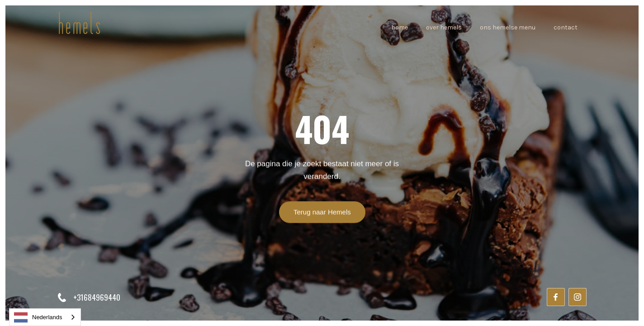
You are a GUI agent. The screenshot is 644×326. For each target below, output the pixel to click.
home (400, 27)
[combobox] (45, 317)
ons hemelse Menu (508, 27)
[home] (80, 28)
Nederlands (38, 317)
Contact (566, 27)
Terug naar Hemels (322, 213)
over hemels (444, 27)
